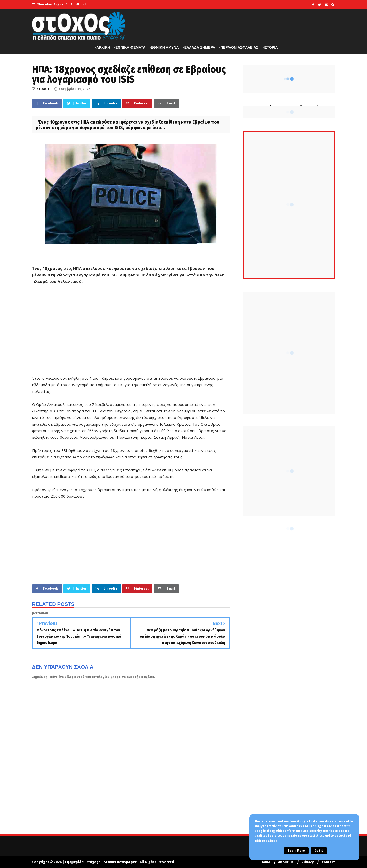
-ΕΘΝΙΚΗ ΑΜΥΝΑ (164, 47)
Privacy (308, 862)
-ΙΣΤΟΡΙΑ (270, 47)
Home (266, 862)
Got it (319, 851)
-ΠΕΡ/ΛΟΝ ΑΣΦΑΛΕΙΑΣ (239, 47)
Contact (328, 862)
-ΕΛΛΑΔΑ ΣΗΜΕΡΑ (199, 47)
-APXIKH (103, 47)
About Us (286, 862)
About (81, 4)
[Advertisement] (131, 333)
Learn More (296, 851)
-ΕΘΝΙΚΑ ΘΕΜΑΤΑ (130, 47)
